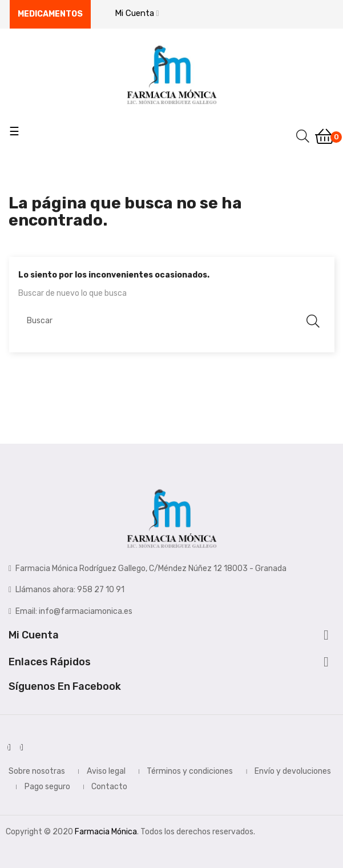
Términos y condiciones (190, 771)
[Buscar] (172, 321)
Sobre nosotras (37, 771)
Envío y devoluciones (293, 771)
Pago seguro (47, 787)
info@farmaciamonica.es (86, 611)
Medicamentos (50, 14)
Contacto (109, 787)
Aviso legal (106, 771)
